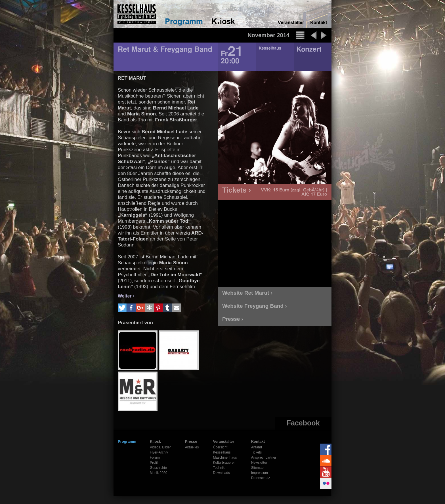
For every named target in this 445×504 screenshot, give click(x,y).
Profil (154, 463)
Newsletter (259, 463)
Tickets (257, 452)
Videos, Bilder (160, 447)
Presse (191, 441)
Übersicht (220, 447)
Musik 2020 (159, 473)
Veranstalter (224, 441)
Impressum (260, 473)
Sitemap (257, 468)
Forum (155, 457)
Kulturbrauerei (224, 463)
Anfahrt (257, 447)
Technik (219, 468)
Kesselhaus (222, 452)
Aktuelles (192, 447)
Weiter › (126, 296)
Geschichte (158, 468)
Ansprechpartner (264, 457)
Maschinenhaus (225, 457)
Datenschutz (261, 478)
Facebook (303, 423)
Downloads (222, 473)
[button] (122, 308)
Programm (127, 441)
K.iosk (155, 441)
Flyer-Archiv (159, 452)
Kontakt (258, 441)
